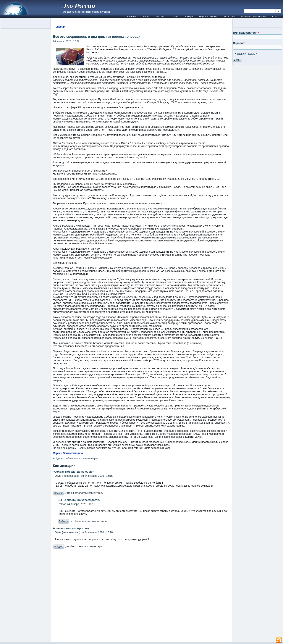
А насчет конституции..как (71, 528)
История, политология (254, 16)
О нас (275, 16)
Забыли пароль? (247, 54)
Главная (132, 16)
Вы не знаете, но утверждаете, (79, 500)
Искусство (229, 16)
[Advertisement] (142, 597)
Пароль (239, 43)
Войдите (58, 458)
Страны (174, 16)
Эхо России (79, 6)
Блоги (146, 16)
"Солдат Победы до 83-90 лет (73, 472)
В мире (189, 16)
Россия (160, 16)
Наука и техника (208, 16)
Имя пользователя (246, 33)
